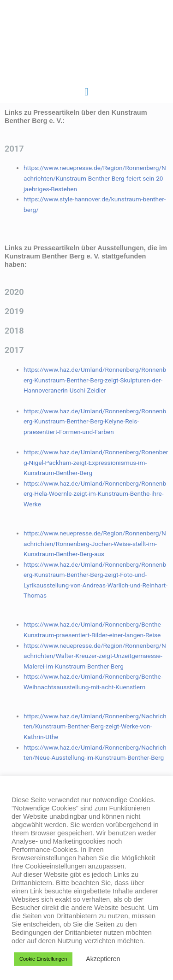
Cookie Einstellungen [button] (43, 959)
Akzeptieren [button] (103, 959)
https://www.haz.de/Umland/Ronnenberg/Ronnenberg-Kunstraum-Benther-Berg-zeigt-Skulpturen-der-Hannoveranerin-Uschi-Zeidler (95, 380)
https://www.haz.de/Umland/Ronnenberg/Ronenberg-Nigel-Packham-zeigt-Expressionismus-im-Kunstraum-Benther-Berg (96, 462)
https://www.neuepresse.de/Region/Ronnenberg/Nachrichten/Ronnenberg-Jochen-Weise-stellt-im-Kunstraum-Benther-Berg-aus (95, 543)
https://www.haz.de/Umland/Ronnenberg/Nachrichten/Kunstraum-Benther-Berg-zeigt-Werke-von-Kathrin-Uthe (95, 726)
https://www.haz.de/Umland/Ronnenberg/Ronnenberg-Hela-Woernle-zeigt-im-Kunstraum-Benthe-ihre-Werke (95, 494)
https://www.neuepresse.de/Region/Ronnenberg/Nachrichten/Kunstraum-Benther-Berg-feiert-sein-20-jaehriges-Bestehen (95, 178)
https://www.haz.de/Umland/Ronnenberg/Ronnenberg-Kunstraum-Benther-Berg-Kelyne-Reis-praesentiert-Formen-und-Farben (95, 421)
